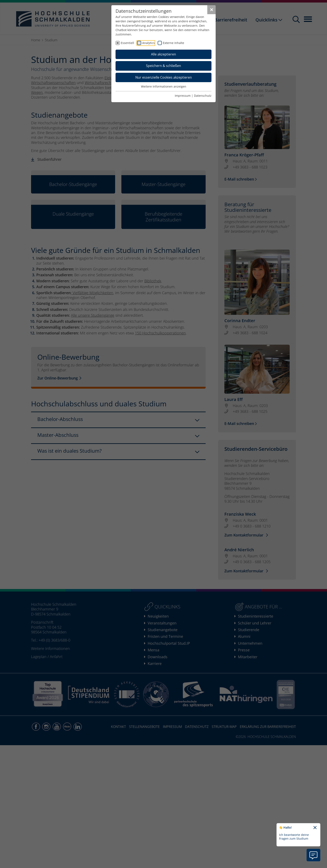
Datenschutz (203, 96)
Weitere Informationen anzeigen (164, 86)
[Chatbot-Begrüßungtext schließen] (315, 828)
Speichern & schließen (163, 66)
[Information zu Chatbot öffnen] (313, 855)
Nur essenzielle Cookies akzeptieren (164, 77)
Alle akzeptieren (163, 54)
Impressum (183, 96)
